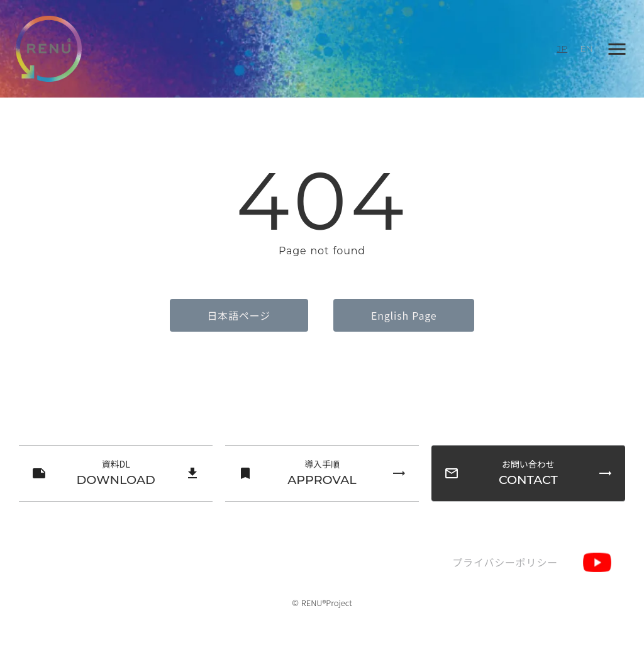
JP (562, 48)
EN (586, 48)
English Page (404, 315)
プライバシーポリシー (505, 562)
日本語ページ (239, 315)
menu (617, 49)
